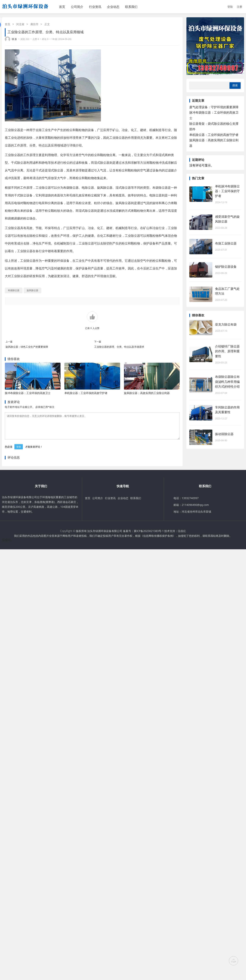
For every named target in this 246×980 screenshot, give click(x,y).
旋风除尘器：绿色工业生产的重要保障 (27, 347)
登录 (19, 451)
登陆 (230, 7)
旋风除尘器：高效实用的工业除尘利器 (147, 393)
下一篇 (98, 342)
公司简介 (77, 7)
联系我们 (131, 7)
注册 (239, 7)
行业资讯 (95, 7)
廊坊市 (34, 24)
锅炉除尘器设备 (226, 267)
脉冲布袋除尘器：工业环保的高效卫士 (28, 393)
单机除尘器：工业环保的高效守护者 (86, 393)
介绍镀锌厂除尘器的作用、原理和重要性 (227, 351)
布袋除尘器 (71, 188)
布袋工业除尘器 (226, 243)
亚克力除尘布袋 (226, 324)
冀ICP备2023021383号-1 (149, 536)
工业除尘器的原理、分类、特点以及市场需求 (119, 347)
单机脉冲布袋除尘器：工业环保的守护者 (227, 191)
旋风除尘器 (105, 188)
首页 (62, 7)
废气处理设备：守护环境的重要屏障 (214, 107)
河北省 (20, 24)
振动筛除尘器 (224, 434)
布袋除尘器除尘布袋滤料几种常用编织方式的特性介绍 (227, 382)
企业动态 (113, 7)
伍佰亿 (182, 536)
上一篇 (9, 342)
